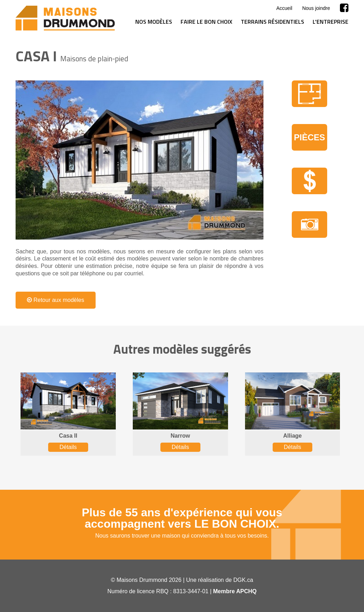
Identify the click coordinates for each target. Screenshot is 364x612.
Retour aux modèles (56, 300)
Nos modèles (154, 22)
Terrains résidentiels (272, 22)
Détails (68, 447)
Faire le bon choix (206, 22)
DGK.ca (243, 580)
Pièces (309, 137)
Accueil (284, 8)
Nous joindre (316, 8)
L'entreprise (331, 22)
